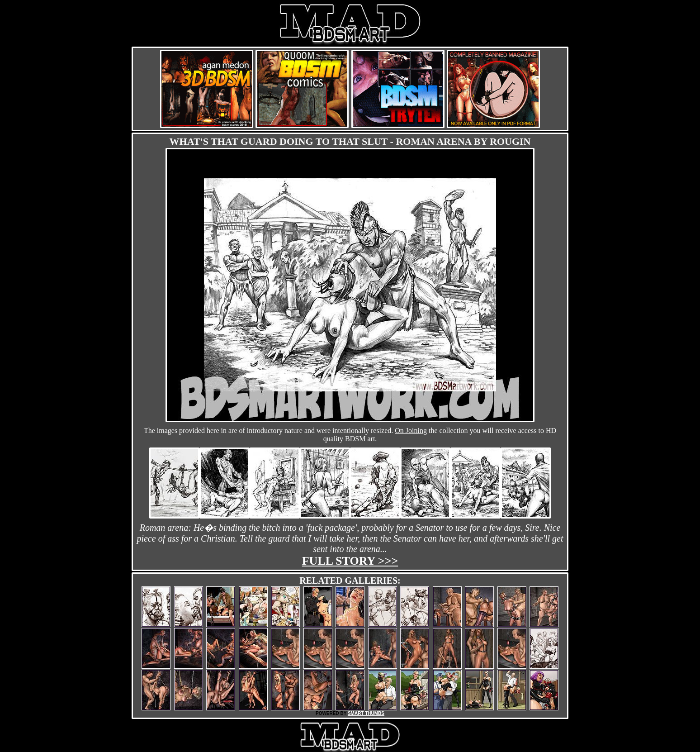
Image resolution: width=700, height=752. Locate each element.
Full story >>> (350, 561)
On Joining (411, 431)
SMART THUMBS (366, 713)
